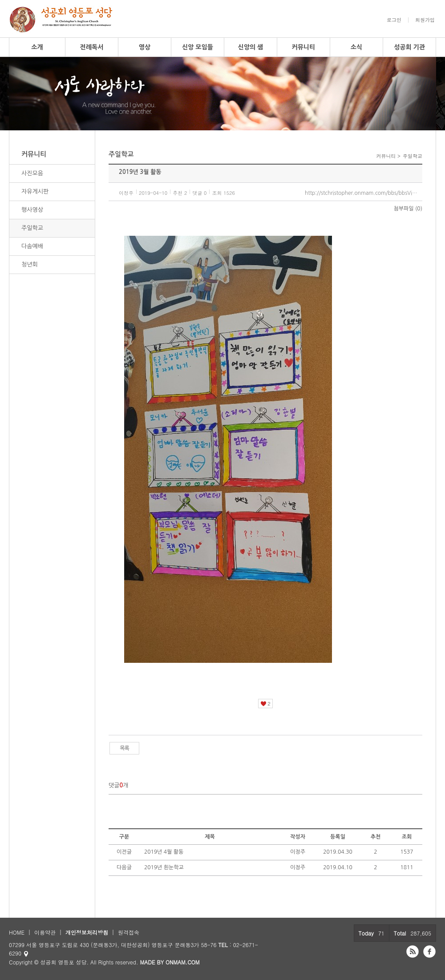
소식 (356, 47)
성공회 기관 (409, 47)
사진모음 (32, 173)
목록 (124, 748)
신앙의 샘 (251, 47)
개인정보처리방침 (87, 932)
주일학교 (32, 228)
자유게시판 (35, 192)
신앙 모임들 (198, 47)
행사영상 (32, 210)
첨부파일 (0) (408, 209)
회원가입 (425, 20)
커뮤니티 (304, 47)
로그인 (394, 20)
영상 (145, 47)
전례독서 (92, 47)
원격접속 (129, 932)
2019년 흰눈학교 (164, 867)
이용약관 (45, 932)
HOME (17, 932)
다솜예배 (32, 246)
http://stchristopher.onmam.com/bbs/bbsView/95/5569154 (364, 193)
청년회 (30, 264)
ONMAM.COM (183, 962)
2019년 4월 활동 (164, 852)
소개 (37, 47)
